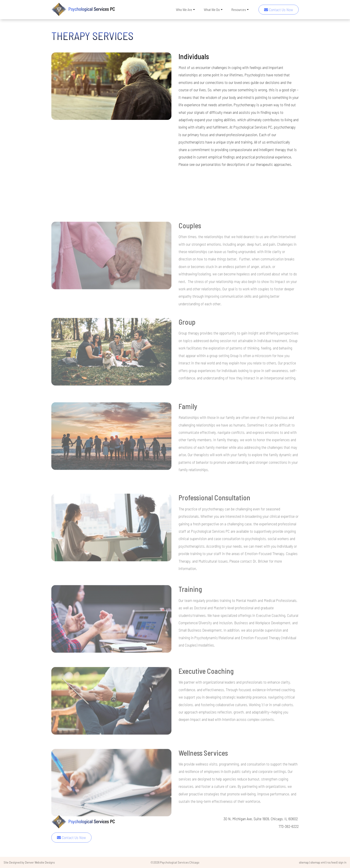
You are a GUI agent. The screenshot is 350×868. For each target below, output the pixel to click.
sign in (342, 862)
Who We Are (184, 9)
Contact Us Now (279, 10)
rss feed (332, 862)
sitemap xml (318, 862)
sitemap (304, 862)
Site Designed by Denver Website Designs (29, 862)
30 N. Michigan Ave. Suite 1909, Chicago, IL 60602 (261, 819)
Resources (239, 9)
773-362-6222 (289, 826)
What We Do (212, 9)
